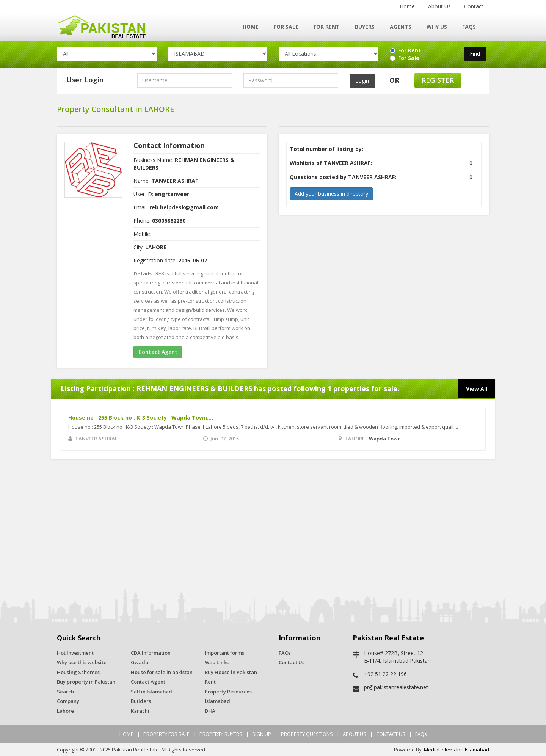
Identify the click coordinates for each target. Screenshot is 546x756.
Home (407, 6)
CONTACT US (391, 734)
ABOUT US (355, 734)
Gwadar (141, 662)
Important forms (224, 653)
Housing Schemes (78, 672)
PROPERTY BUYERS (221, 734)
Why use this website (82, 662)
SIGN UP (262, 734)
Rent (210, 682)
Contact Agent (158, 352)
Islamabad (217, 701)
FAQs (469, 27)
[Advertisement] (273, 524)
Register (438, 80)
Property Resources (228, 692)
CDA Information (151, 653)
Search (65, 692)
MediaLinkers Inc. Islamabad (457, 750)
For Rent (327, 27)
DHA (210, 711)
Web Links (217, 662)
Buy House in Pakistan (231, 672)
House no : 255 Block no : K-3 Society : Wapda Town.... (141, 417)
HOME (126, 734)
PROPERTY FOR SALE (166, 734)
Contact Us (292, 662)
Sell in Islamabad (151, 692)
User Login (85, 80)
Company (68, 701)
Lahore (65, 711)
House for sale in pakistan (162, 672)
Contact (474, 6)
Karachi (140, 711)
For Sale (286, 27)
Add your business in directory (331, 194)
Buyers (365, 27)
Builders (141, 701)
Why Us (437, 27)
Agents (401, 27)
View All (477, 389)
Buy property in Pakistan (86, 682)
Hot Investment (75, 653)
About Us (439, 6)
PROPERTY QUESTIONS (307, 734)
